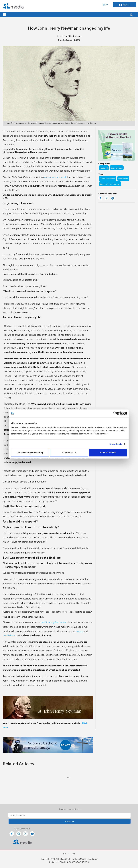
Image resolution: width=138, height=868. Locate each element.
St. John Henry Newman (110, 184)
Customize (69, 453)
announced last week (55, 177)
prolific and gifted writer (53, 622)
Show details (116, 444)
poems (79, 631)
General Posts (117, 168)
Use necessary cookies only (30, 453)
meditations (9, 635)
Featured (104, 168)
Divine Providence (108, 178)
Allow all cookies (108, 453)
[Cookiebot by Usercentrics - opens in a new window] (115, 413)
